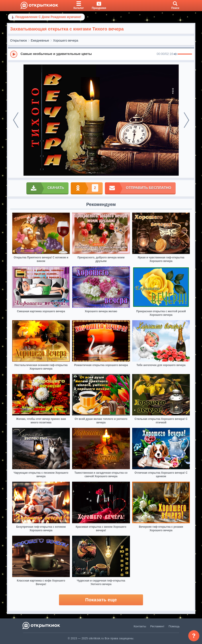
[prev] (16, 120)
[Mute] (175, 54)
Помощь (174, 626)
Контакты (140, 626)
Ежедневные (40, 40)
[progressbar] (185, 54)
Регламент (157, 626)
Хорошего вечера (66, 40)
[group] (101, 54)
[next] (186, 120)
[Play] (14, 54)
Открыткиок (19, 40)
